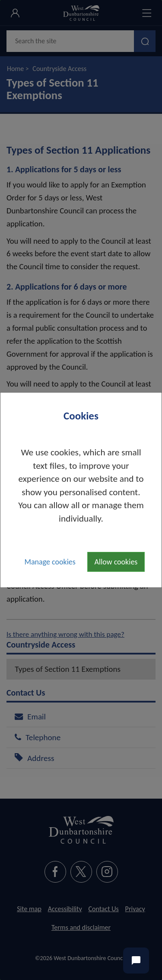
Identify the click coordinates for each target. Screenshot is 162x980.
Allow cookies (116, 562)
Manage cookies (50, 562)
